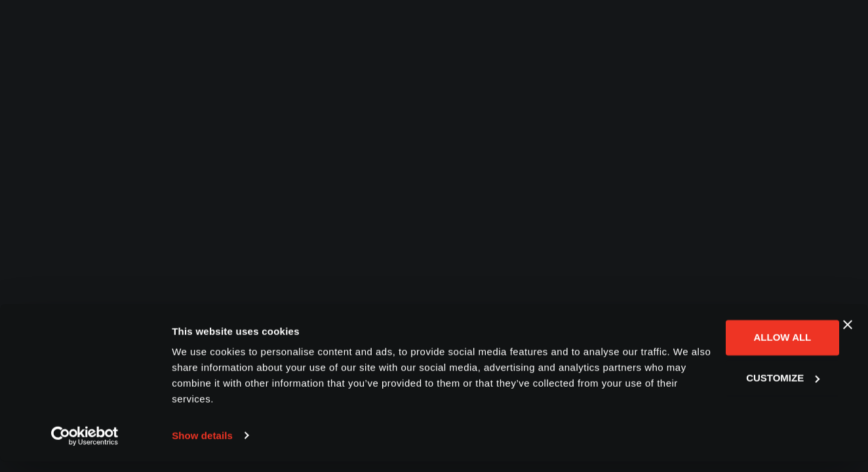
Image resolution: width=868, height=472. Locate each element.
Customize (726, 388)
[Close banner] (848, 336)
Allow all (725, 348)
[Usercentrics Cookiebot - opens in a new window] (85, 446)
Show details (202, 446)
